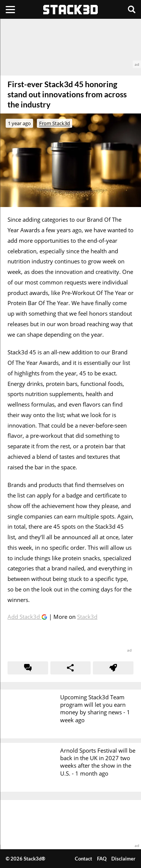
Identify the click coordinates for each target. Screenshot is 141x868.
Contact (83, 859)
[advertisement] (70, 43)
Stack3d (87, 617)
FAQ (102, 859)
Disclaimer (123, 859)
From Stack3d (55, 123)
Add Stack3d (24, 617)
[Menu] (10, 9)
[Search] (132, 9)
